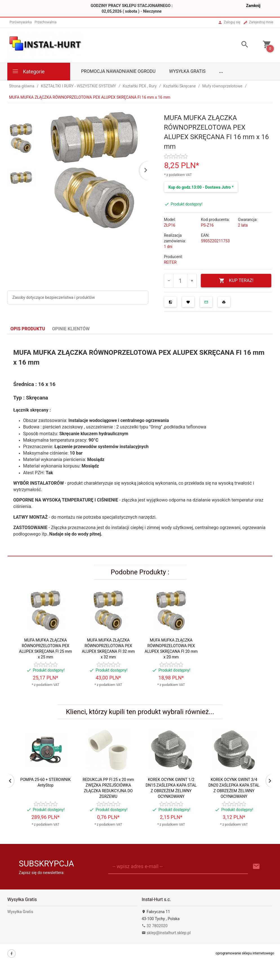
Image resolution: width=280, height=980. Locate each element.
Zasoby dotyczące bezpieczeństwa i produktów (54, 297)
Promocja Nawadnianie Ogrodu (118, 71)
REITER (170, 262)
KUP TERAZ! (236, 281)
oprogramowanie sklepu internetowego (245, 953)
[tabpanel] (140, 445)
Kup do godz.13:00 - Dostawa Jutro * (201, 187)
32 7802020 (155, 926)
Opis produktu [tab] (28, 329)
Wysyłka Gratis (187, 71)
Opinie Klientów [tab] (71, 329)
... (221, 71)
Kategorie (28, 71)
